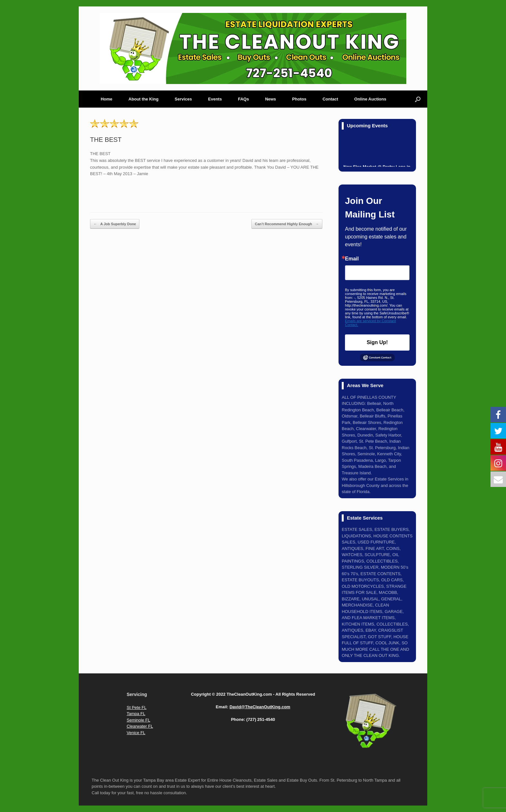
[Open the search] (418, 99)
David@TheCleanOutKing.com (260, 707)
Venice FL (136, 733)
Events (215, 99)
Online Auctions (370, 99)
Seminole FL (138, 720)
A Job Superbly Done (115, 224)
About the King (143, 99)
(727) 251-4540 (261, 719)
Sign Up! (377, 342)
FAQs (243, 99)
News (270, 99)
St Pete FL (136, 707)
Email (352, 259)
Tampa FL (136, 714)
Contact (330, 99)
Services (183, 99)
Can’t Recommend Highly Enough (287, 224)
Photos (299, 99)
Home (106, 99)
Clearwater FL (140, 726)
